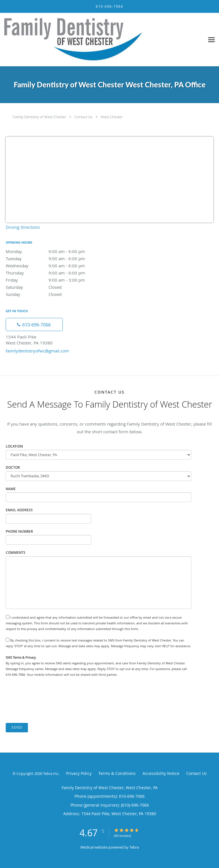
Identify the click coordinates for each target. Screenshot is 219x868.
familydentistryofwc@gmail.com (37, 351)
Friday (56, 280)
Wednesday (56, 266)
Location (14, 446)
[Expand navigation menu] (211, 40)
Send (17, 727)
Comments (16, 553)
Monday (56, 251)
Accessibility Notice (161, 773)
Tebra (134, 847)
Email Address (19, 510)
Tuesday (56, 258)
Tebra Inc (51, 773)
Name (11, 489)
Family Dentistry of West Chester (39, 117)
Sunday (56, 294)
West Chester (112, 117)
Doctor (13, 467)
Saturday (56, 287)
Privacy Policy (79, 773)
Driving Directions (23, 227)
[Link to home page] (102, 40)
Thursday (56, 273)
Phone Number (19, 531)
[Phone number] (34, 324)
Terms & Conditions (117, 773)
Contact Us (83, 117)
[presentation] (49, 700)
